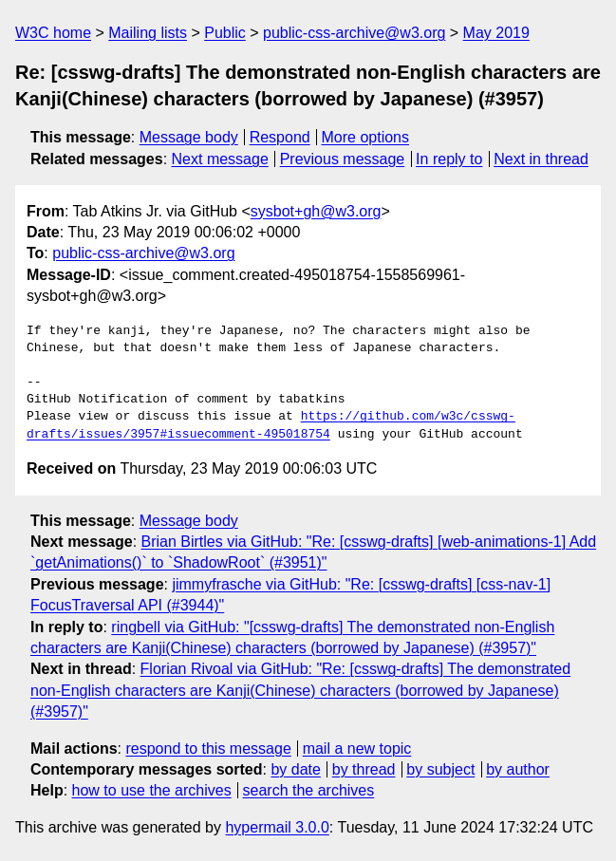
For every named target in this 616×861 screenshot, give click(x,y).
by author (518, 769)
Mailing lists (148, 33)
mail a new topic (357, 749)
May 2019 (496, 33)
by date (295, 769)
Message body (189, 137)
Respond (280, 137)
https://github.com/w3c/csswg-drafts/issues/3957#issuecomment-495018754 (271, 425)
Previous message (343, 159)
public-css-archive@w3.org (354, 33)
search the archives (309, 790)
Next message (220, 159)
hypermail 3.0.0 (277, 827)
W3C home (53, 33)
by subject (440, 769)
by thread (364, 769)
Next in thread (541, 159)
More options (366, 137)
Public (225, 33)
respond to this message (208, 749)
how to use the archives (152, 790)
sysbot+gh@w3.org (316, 211)
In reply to (449, 159)
